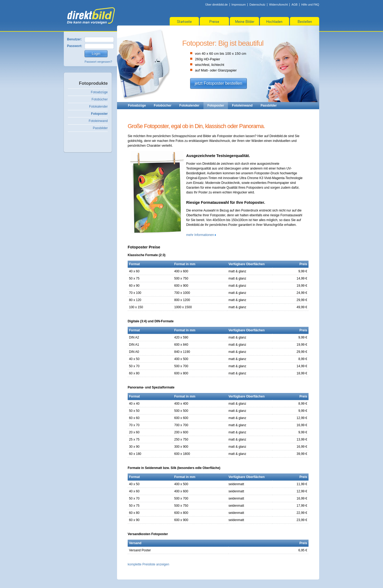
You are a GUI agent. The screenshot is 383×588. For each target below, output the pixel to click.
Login (96, 54)
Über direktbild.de (217, 5)
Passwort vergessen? (98, 62)
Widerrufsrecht (278, 5)
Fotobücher (100, 99)
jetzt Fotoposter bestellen (218, 83)
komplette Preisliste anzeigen (148, 564)
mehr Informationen (200, 235)
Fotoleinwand (98, 121)
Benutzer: (74, 39)
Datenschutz (257, 5)
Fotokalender (98, 107)
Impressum (238, 5)
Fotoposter (99, 114)
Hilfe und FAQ (310, 5)
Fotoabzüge (99, 92)
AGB (295, 5)
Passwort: (75, 46)
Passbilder (100, 128)
